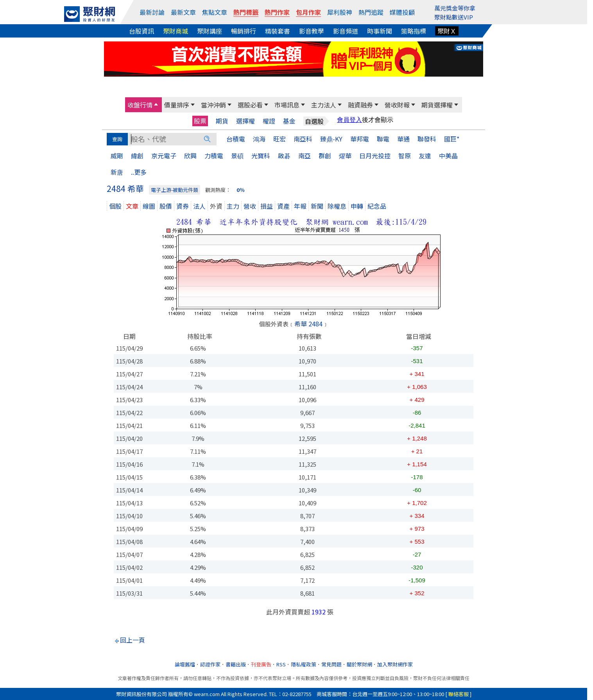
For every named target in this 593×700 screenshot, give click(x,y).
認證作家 (210, 664)
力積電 (214, 156)
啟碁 (284, 156)
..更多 (139, 172)
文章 (132, 206)
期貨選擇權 (437, 105)
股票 (200, 121)
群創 (325, 156)
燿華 (345, 156)
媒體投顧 (402, 12)
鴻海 (259, 139)
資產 (283, 206)
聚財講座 (210, 31)
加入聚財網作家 (395, 664)
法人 (199, 206)
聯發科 (427, 139)
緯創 (137, 156)
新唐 (117, 172)
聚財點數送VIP (454, 17)
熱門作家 (277, 12)
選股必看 (250, 105)
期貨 (222, 121)
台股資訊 (142, 31)
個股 (115, 206)
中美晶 (448, 156)
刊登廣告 (261, 664)
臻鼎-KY (331, 139)
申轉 (357, 206)
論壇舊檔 (185, 664)
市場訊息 (287, 105)
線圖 (149, 206)
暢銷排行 (244, 31)
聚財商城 (176, 31)
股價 (166, 206)
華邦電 (360, 139)
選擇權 (245, 121)
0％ (241, 190)
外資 (216, 206)
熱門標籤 (246, 12)
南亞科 (303, 139)
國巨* (452, 139)
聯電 (383, 139)
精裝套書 (278, 31)
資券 (183, 206)
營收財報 (397, 105)
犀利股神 (340, 12)
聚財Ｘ (447, 31)
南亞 (305, 156)
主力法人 (324, 105)
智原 (405, 156)
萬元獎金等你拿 (455, 8)
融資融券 (360, 105)
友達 (425, 156)
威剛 (117, 156)
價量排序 (177, 105)
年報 (300, 206)
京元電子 (164, 156)
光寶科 (261, 156)
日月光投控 (375, 156)
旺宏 (279, 139)
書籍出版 (236, 664)
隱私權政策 (304, 664)
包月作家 (308, 12)
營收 (250, 206)
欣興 (190, 156)
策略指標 (414, 31)
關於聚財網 (359, 664)
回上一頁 (133, 640)
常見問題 (331, 664)
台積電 (236, 139)
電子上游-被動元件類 (175, 190)
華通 (403, 139)
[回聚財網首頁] (90, 14)
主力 (233, 206)
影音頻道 (346, 31)
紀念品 (377, 206)
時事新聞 (380, 31)
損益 (267, 206)
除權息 (337, 206)
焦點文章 (215, 12)
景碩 (237, 156)
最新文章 (183, 12)
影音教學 (312, 31)
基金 (289, 121)
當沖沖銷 (213, 105)
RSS (281, 664)
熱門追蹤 (371, 12)
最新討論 (152, 12)
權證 (269, 121)
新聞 (317, 206)
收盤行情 (140, 105)
